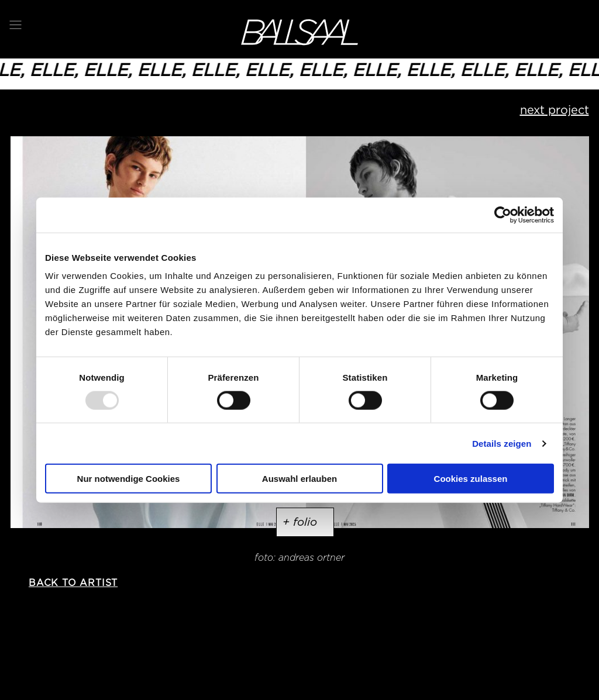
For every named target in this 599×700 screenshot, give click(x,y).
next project (555, 110)
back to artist (73, 583)
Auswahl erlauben (299, 479)
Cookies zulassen (471, 479)
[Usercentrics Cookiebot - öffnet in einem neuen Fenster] (503, 215)
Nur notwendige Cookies (129, 479)
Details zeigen (502, 443)
